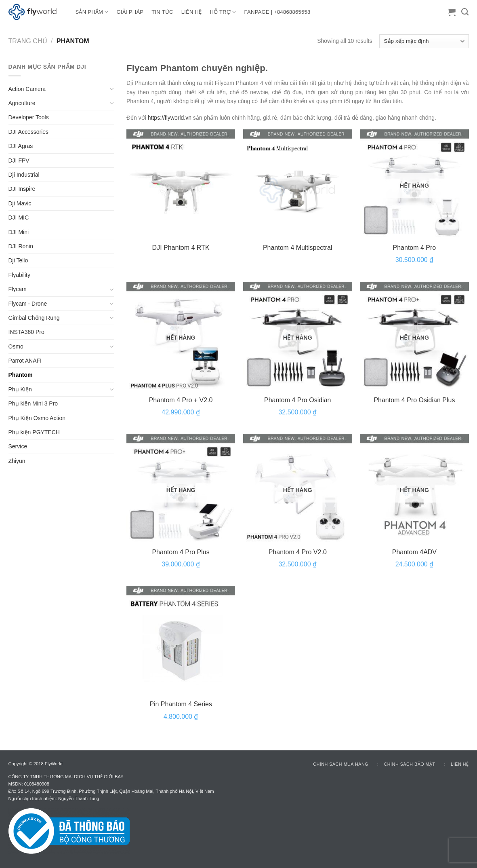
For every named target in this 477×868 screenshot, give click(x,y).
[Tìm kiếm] (465, 12)
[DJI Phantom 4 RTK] (181, 184)
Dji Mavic (20, 203)
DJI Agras (21, 146)
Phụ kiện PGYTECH (34, 432)
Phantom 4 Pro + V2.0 (181, 400)
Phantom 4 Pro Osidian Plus (414, 400)
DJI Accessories (29, 132)
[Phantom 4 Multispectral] (298, 184)
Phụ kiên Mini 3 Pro (33, 403)
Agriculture (22, 103)
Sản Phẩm (92, 12)
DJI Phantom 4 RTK (181, 248)
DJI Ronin (21, 246)
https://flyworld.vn (170, 118)
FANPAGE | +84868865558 (277, 12)
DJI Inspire (22, 189)
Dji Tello (18, 260)
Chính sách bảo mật (410, 764)
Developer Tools (29, 117)
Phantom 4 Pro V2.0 (298, 552)
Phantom (21, 375)
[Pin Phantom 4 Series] (181, 640)
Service (18, 446)
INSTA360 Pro (26, 332)
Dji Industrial (24, 175)
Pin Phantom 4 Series (181, 704)
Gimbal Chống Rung (34, 318)
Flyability (19, 275)
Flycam (18, 289)
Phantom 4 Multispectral (298, 248)
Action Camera (27, 89)
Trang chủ (28, 41)
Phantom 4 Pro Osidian (297, 400)
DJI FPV (19, 161)
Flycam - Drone (28, 304)
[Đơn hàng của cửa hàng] (424, 41)
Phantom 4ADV (414, 552)
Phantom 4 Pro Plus (181, 552)
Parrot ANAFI (25, 361)
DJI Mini (19, 232)
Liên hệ (460, 764)
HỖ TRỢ (223, 12)
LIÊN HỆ (192, 12)
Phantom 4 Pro (415, 248)
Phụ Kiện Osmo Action (37, 418)
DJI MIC (19, 218)
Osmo (16, 346)
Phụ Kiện (20, 389)
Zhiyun (17, 461)
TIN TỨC (162, 12)
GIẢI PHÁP (130, 12)
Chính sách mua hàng (341, 764)
